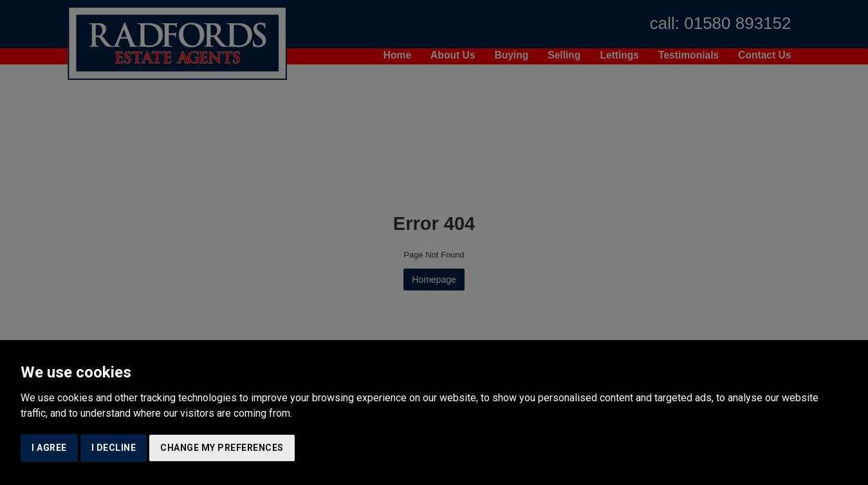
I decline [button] (114, 448)
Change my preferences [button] (222, 448)
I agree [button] (49, 448)
